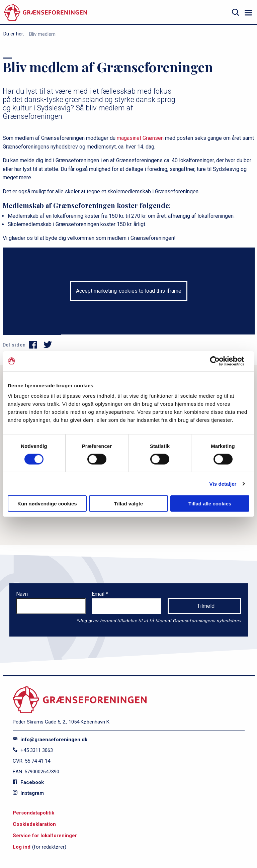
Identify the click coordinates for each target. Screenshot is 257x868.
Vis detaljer (223, 484)
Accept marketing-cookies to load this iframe (129, 291)
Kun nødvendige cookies (47, 504)
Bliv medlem (42, 34)
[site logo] (46, 13)
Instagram (28, 793)
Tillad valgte (128, 504)
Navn (22, 594)
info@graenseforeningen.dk (50, 740)
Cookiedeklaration (34, 824)
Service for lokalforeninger (45, 836)
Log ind (22, 847)
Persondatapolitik (33, 813)
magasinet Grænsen (140, 138)
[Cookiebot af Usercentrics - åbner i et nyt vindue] (220, 361)
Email (99, 594)
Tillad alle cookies (210, 504)
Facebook (28, 782)
